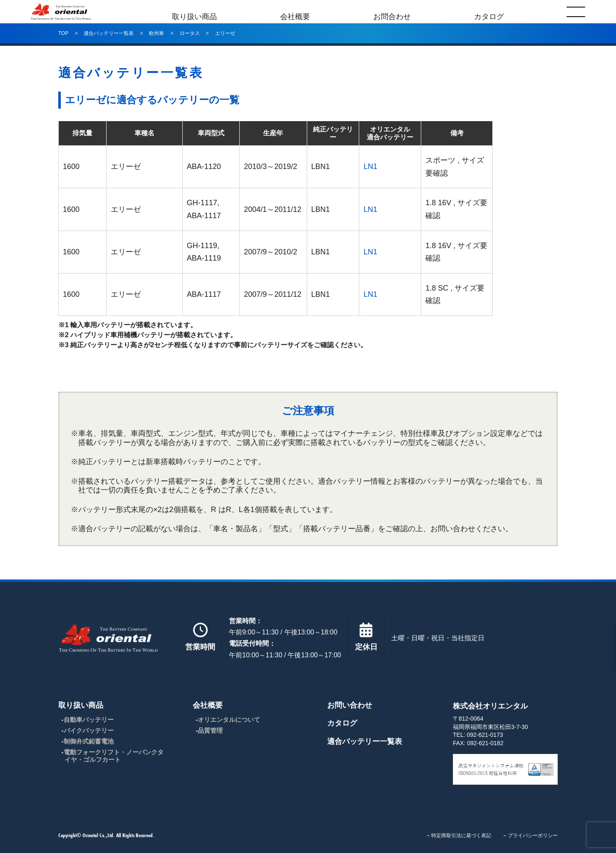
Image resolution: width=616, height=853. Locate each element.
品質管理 (210, 730)
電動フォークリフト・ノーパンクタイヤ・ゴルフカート (114, 756)
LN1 (370, 167)
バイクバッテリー (89, 730)
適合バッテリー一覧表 (365, 741)
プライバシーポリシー (533, 836)
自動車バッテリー (89, 720)
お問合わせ (392, 12)
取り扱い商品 (194, 12)
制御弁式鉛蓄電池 (89, 741)
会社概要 (295, 12)
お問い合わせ (350, 705)
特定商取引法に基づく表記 (461, 836)
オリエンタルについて (229, 720)
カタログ (489, 12)
